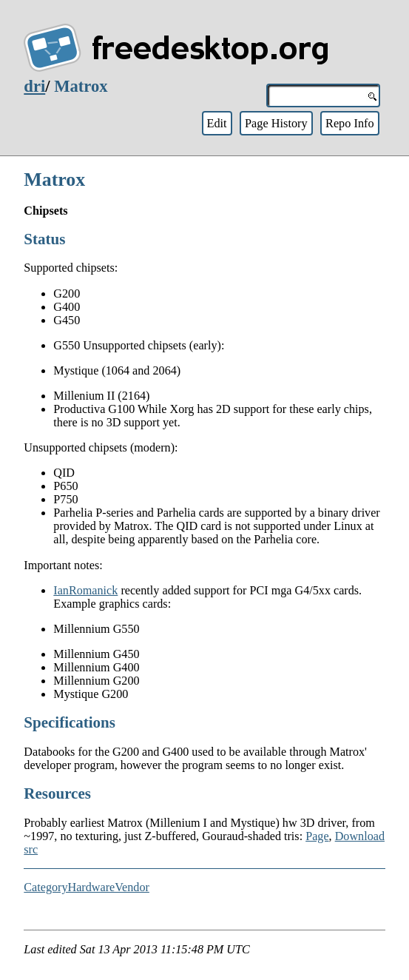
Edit (216, 123)
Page (317, 836)
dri (34, 86)
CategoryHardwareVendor (87, 887)
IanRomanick (85, 590)
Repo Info (350, 123)
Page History (276, 123)
